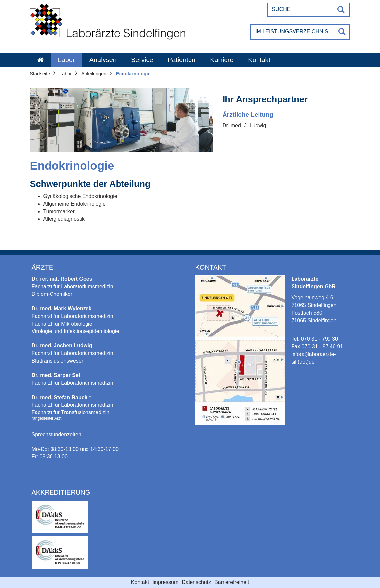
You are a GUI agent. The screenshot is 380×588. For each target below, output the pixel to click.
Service (142, 60)
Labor (67, 60)
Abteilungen (94, 74)
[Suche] (301, 9)
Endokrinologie (133, 74)
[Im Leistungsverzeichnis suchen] (293, 32)
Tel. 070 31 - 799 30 (315, 339)
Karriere (222, 60)
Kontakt (259, 60)
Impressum (165, 582)
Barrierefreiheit (232, 582)
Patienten (182, 60)
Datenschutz (196, 582)
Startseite (40, 74)
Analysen (103, 60)
